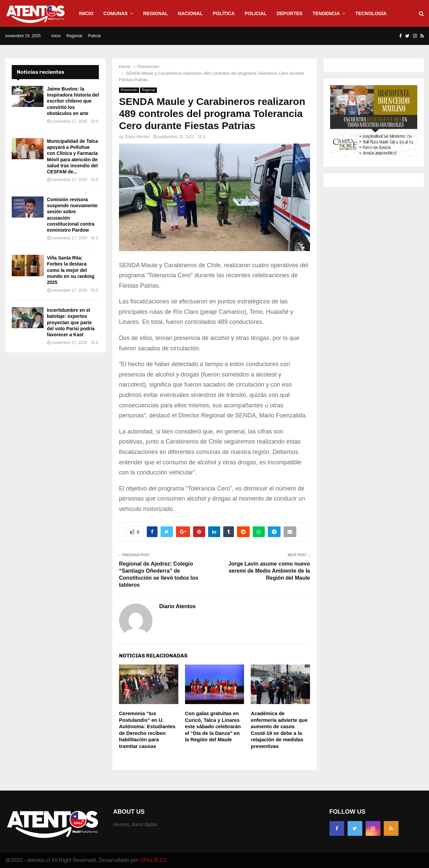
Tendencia (326, 13)
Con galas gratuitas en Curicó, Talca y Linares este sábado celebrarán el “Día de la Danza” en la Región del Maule (213, 726)
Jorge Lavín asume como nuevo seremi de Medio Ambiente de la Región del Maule (269, 571)
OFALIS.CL (153, 860)
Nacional (190, 13)
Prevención (129, 90)
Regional (156, 13)
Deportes (289, 13)
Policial (256, 13)
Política (224, 13)
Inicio (86, 13)
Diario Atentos (137, 137)
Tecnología (371, 13)
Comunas (116, 13)
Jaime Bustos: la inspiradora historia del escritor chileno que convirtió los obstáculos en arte (73, 101)
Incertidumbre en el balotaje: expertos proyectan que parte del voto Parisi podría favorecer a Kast (71, 322)
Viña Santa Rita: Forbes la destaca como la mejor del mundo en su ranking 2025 (71, 270)
